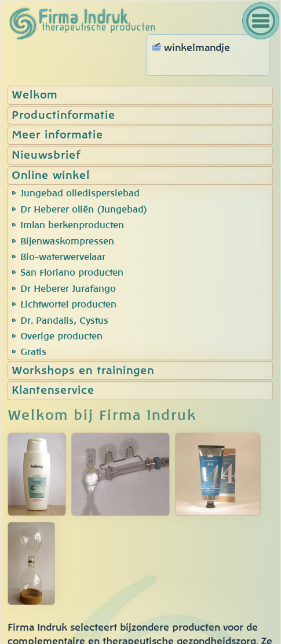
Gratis (33, 352)
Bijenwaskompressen (67, 241)
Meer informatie (57, 135)
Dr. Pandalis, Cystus (64, 321)
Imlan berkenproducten (72, 225)
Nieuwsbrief (46, 155)
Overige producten (61, 336)
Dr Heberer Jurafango (68, 289)
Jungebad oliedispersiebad (80, 193)
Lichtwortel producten (68, 305)
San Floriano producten (72, 273)
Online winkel (51, 176)
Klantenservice (53, 391)
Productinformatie (63, 116)
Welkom (34, 95)
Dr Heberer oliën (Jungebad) (84, 210)
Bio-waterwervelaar (63, 257)
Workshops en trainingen (83, 371)
